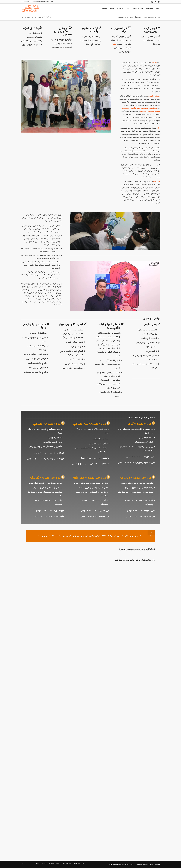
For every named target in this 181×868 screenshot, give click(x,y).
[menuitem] (158, 9)
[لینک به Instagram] (152, 2)
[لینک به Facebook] (155, 2)
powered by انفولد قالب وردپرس (117, 864)
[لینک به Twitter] (159, 2)
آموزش (154, 63)
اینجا (114, 44)
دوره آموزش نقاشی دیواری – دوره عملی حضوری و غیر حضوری (139, 17)
